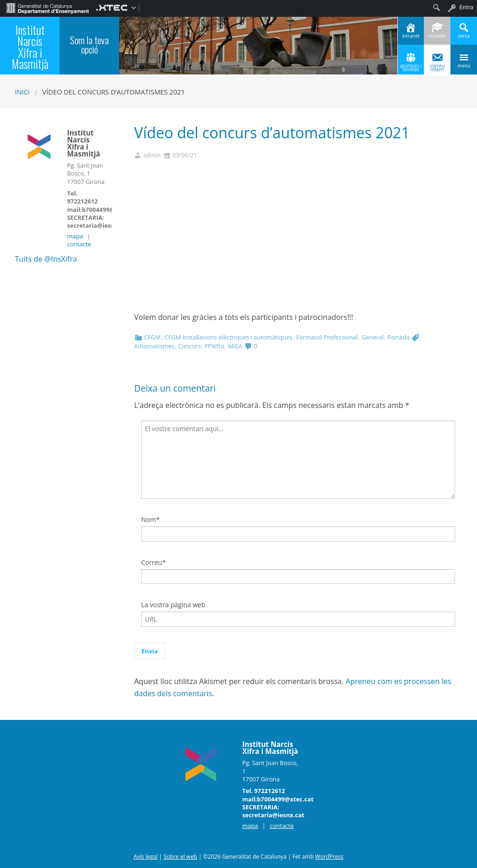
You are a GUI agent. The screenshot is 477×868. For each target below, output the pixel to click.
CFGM (152, 337)
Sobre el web (180, 857)
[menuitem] (48, 7)
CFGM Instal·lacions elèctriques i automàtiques (228, 337)
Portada (399, 337)
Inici (22, 92)
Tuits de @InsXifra (46, 259)
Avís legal (146, 857)
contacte (79, 244)
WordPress (329, 857)
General (372, 337)
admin (152, 155)
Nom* (150, 519)
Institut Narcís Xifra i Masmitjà (30, 47)
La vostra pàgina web (173, 605)
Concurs (189, 346)
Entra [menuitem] (466, 7)
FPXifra (215, 346)
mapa (75, 236)
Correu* (153, 562)
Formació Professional (327, 337)
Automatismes (154, 346)
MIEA (235, 346)
